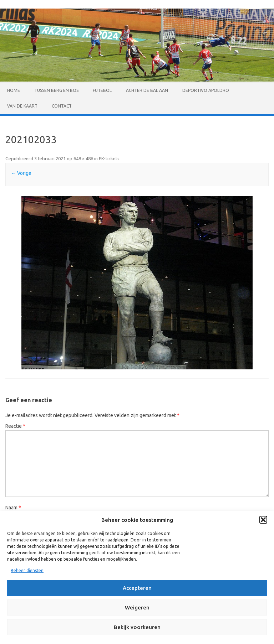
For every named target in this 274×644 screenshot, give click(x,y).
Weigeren (137, 607)
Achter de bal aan (147, 90)
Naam (13, 508)
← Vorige (21, 173)
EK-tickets (109, 159)
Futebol (102, 90)
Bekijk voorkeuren (137, 627)
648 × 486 (83, 159)
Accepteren (137, 588)
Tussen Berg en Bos (56, 90)
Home (14, 90)
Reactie (15, 426)
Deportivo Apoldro (206, 90)
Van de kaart (22, 106)
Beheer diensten (27, 570)
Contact (62, 106)
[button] (263, 520)
